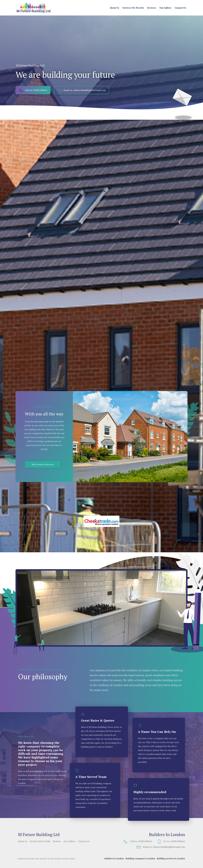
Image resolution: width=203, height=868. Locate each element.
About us (114, 8)
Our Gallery (165, 8)
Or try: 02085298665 (171, 842)
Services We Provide (133, 8)
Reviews (152, 8)
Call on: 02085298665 (33, 90)
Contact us (180, 8)
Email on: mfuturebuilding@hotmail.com (82, 90)
